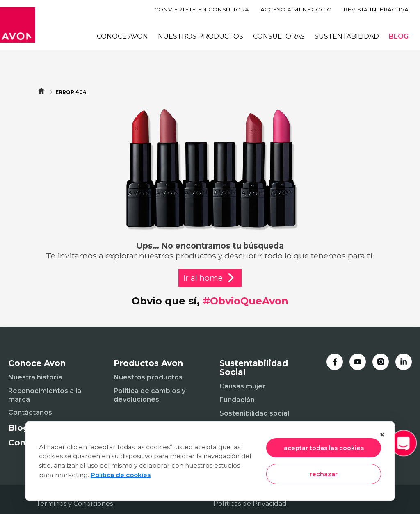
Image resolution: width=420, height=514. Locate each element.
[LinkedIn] (404, 362)
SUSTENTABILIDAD (347, 36)
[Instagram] (381, 362)
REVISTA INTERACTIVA (376, 9)
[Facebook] (335, 362)
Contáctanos (30, 412)
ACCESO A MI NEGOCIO (296, 9)
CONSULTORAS (279, 36)
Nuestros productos (148, 377)
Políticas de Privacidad (250, 504)
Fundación (237, 400)
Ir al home (210, 278)
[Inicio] (18, 25)
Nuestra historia (35, 377)
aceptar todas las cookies (324, 448)
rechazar (324, 474)
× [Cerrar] (382, 435)
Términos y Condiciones (74, 504)
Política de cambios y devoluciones (150, 395)
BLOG (399, 36)
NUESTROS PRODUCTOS (201, 36)
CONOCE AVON (122, 36)
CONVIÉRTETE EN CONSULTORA (202, 9)
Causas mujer (242, 386)
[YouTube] (358, 362)
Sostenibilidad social (254, 413)
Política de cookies (121, 475)
